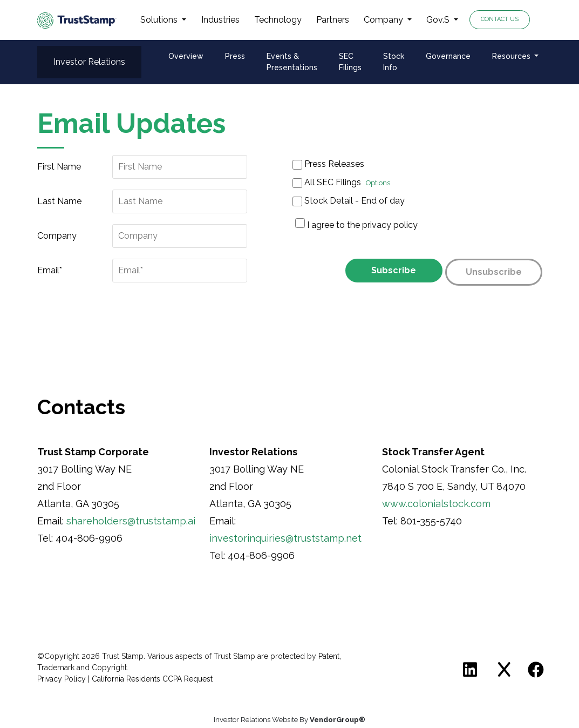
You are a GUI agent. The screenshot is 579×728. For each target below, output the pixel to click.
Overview (186, 56)
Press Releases (328, 164)
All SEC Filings (341, 183)
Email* (50, 270)
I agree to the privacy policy (362, 225)
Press (235, 56)
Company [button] (384, 20)
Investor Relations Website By (289, 720)
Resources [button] (512, 56)
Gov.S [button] (439, 20)
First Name (59, 167)
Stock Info (394, 62)
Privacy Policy (62, 679)
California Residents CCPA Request (152, 679)
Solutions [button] (160, 20)
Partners (333, 20)
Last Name (59, 201)
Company (57, 236)
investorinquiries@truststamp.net (285, 538)
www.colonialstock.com (436, 504)
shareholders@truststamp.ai (131, 521)
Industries (220, 20)
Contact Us (500, 19)
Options (378, 183)
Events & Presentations (292, 62)
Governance (448, 56)
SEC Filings (350, 62)
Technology (278, 20)
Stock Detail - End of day (349, 201)
